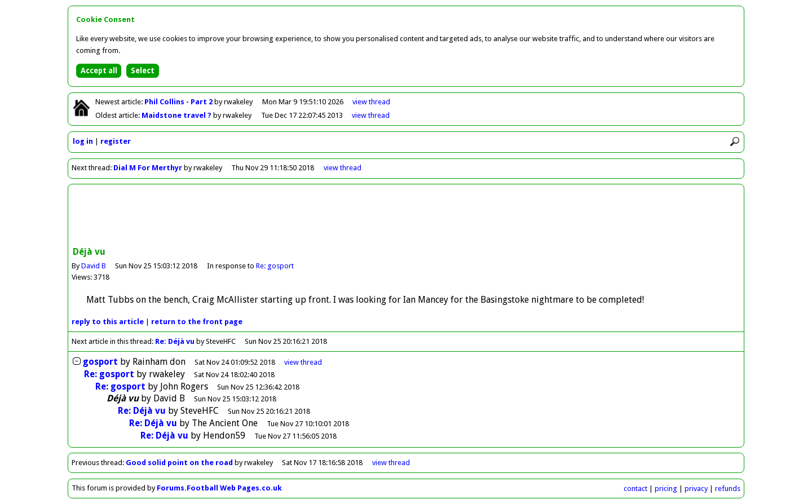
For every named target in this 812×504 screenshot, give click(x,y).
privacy (696, 488)
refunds (728, 488)
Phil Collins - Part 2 (179, 102)
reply (108, 322)
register (116, 141)
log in (83, 141)
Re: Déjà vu (175, 341)
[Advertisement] (406, 216)
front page (197, 322)
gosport (101, 362)
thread (303, 362)
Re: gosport (275, 266)
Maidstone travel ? (177, 115)
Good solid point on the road (179, 463)
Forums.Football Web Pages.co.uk (219, 488)
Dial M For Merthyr (148, 168)
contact (636, 488)
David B (94, 266)
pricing (666, 488)
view (371, 102)
